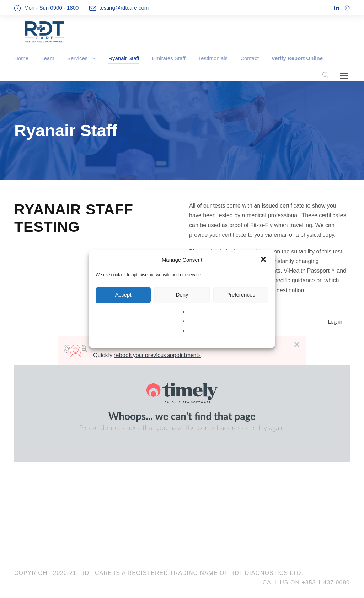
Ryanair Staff (124, 58)
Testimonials (213, 58)
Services (77, 58)
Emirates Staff (169, 58)
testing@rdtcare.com (124, 8)
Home (21, 58)
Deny (182, 295)
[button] (264, 260)
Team (48, 58)
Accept (123, 295)
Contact (250, 58)
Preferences (241, 295)
